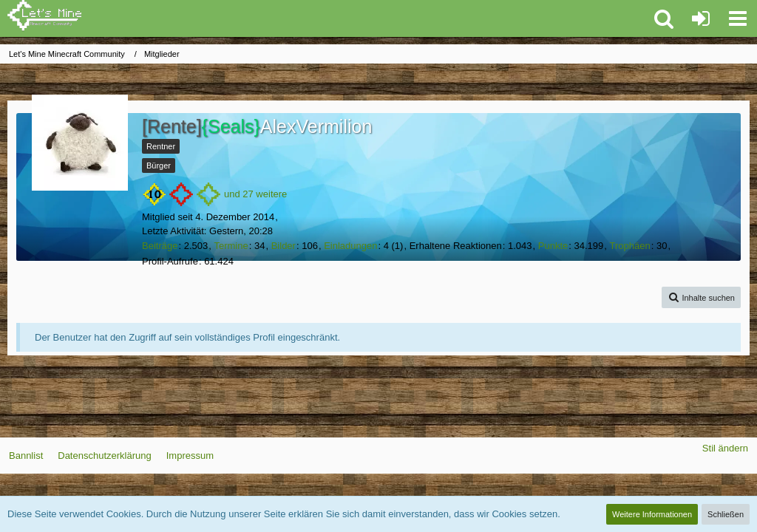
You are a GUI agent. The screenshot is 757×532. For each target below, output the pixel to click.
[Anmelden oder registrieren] (701, 18)
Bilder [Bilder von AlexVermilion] (284, 246)
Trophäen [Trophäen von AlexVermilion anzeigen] (630, 246)
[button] (738, 18)
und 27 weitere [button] (255, 194)
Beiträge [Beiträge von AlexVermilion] (160, 246)
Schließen (726, 514)
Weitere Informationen (652, 514)
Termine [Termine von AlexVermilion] (231, 246)
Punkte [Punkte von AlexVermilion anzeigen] (553, 246)
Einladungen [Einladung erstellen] (350, 246)
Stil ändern (725, 448)
